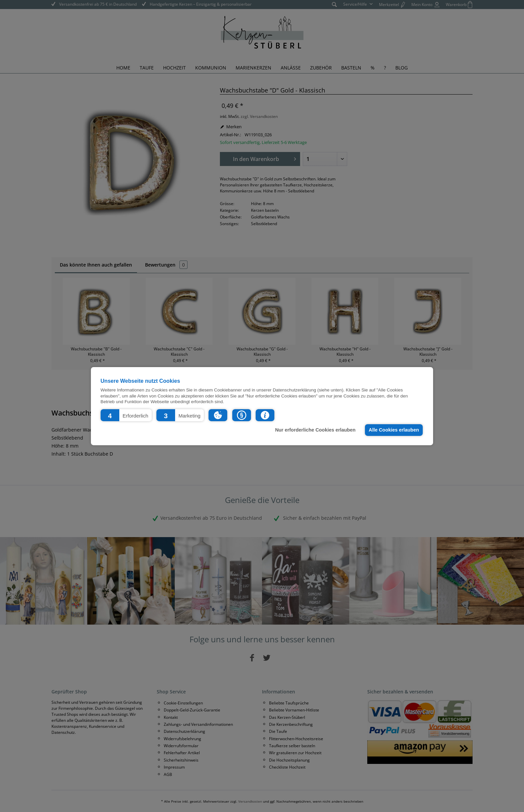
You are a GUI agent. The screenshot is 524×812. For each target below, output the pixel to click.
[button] (126, 415)
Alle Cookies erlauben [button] (394, 430)
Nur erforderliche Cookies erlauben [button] (315, 430)
